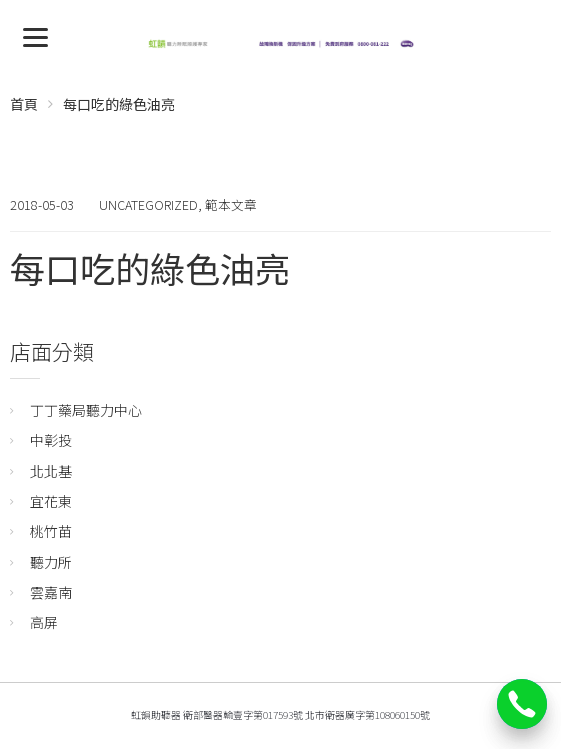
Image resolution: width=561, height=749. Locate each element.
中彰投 (51, 440)
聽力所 (51, 562)
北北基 (51, 471)
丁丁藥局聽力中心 (86, 410)
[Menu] (35, 35)
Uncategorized (148, 204)
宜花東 (51, 501)
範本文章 (231, 204)
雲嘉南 (51, 592)
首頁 (24, 104)
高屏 (44, 622)
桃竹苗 (51, 531)
